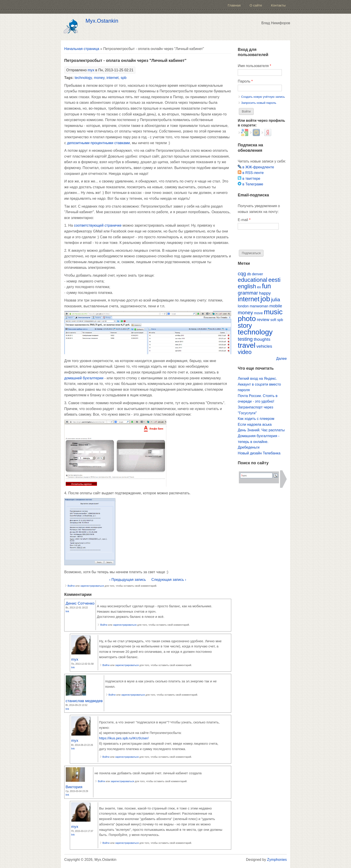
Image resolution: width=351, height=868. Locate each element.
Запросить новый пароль (259, 103)
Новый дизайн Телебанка (259, 453)
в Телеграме (250, 184)
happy (265, 293)
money (99, 78)
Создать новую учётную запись (263, 97)
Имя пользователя (254, 66)
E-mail (244, 220)
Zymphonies (277, 860)
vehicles (264, 346)
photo (247, 319)
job (265, 299)
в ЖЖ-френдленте (256, 167)
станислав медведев (84, 701)
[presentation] (272, 241)
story (245, 325)
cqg (242, 274)
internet (113, 78)
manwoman (259, 306)
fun (266, 286)
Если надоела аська (255, 424)
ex (259, 287)
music (273, 312)
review (263, 320)
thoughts (262, 339)
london (243, 306)
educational (253, 280)
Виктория (74, 787)
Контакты (278, 5)
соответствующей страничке (98, 225)
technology (83, 78)
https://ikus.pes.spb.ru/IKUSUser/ (124, 738)
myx (91, 70)
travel (247, 345)
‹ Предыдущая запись (128, 580)
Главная (234, 5)
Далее (281, 359)
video (245, 352)
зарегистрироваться (92, 586)
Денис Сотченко (80, 603)
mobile (276, 306)
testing (245, 339)
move (258, 313)
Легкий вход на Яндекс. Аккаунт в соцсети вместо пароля (259, 384)
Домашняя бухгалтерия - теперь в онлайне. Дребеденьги (259, 442)
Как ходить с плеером (256, 419)
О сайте (256, 5)
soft (273, 320)
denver (258, 274)
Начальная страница (82, 49)
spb (124, 78)
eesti (274, 280)
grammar (248, 293)
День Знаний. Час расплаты (261, 430)
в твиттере (249, 179)
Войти (71, 586)
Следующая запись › (169, 580)
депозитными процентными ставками (98, 143)
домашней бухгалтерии (84, 378)
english (247, 286)
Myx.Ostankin (102, 21)
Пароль (245, 81)
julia (276, 300)
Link (67, 611)
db (249, 274)
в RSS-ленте (251, 173)
